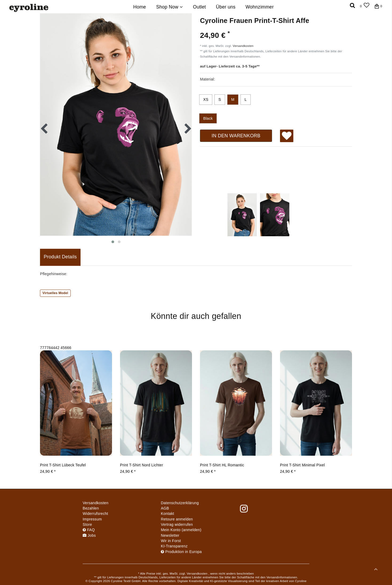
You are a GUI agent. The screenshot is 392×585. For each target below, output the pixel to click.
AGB (165, 508)
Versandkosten (243, 46)
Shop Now (170, 7)
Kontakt (167, 514)
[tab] (60, 257)
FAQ (89, 530)
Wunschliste (287, 137)
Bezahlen (91, 508)
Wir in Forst (171, 541)
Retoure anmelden (177, 519)
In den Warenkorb (236, 136)
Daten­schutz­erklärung (180, 503)
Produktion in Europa (181, 552)
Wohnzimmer (260, 7)
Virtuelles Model (55, 293)
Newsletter (170, 535)
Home (140, 7)
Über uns (226, 7)
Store (87, 524)
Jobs (89, 535)
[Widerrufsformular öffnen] (177, 524)
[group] (76, 403)
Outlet (199, 7)
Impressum (92, 519)
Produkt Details (60, 257)
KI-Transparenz (174, 546)
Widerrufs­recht (95, 514)
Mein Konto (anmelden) (181, 530)
